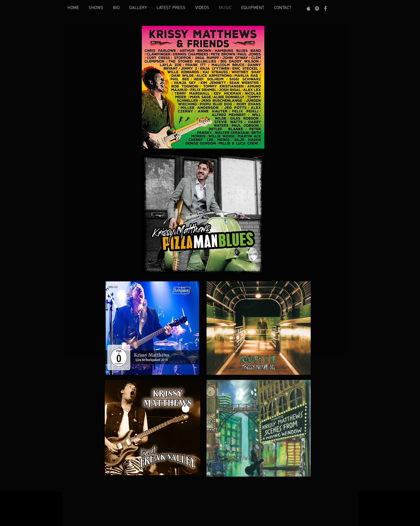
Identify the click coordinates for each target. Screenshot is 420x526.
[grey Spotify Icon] (317, 8)
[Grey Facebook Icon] (325, 8)
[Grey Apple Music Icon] (309, 8)
